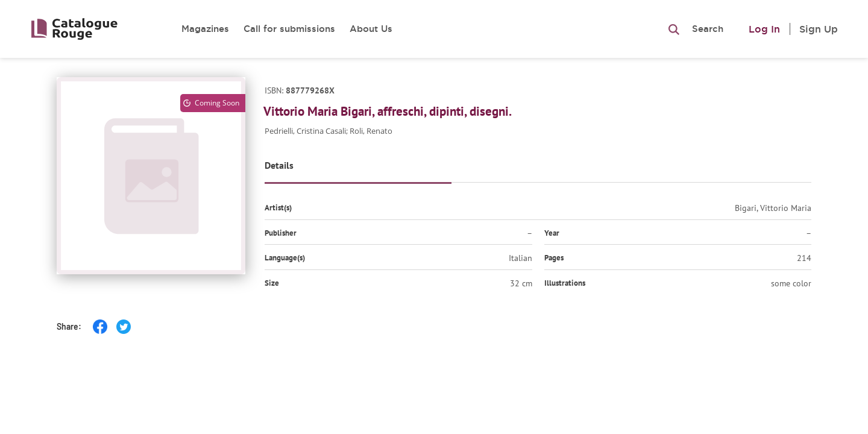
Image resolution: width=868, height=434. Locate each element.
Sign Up (819, 29)
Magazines (205, 29)
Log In (764, 29)
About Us (371, 29)
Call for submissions (289, 29)
